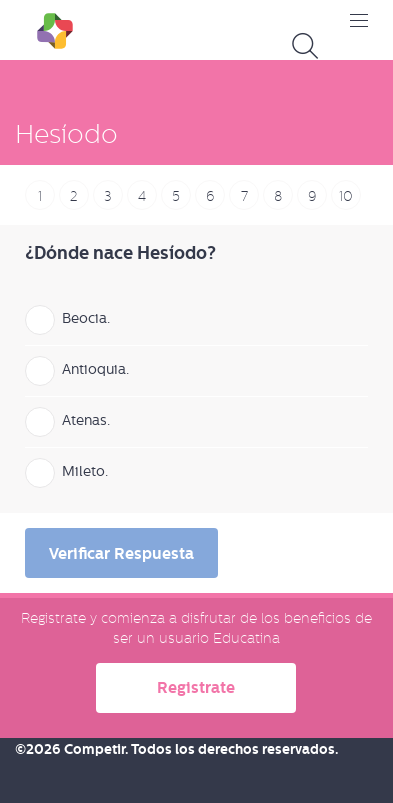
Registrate (196, 687)
